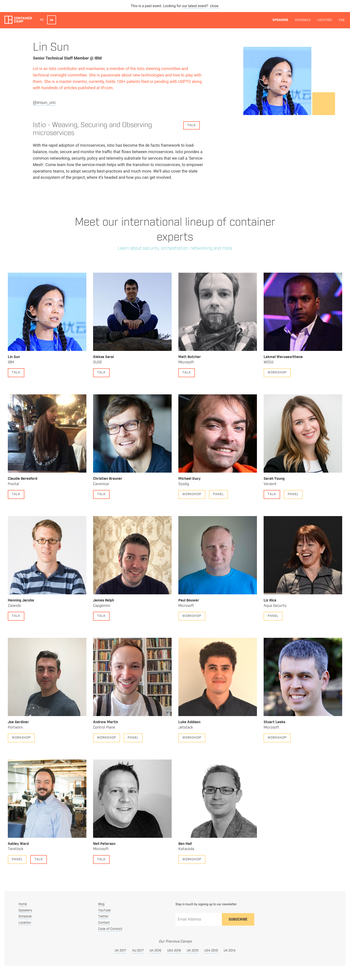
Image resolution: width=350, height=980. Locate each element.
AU (42, 20)
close (214, 6)
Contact (104, 923)
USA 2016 (174, 951)
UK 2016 (155, 951)
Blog (101, 904)
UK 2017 (121, 951)
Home (23, 904)
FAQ (342, 20)
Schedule (303, 20)
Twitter (103, 916)
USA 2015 (211, 951)
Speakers (280, 20)
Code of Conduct (110, 929)
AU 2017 (138, 951)
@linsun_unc (44, 103)
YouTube (104, 910)
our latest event (194, 6)
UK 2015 (193, 951)
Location (325, 20)
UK (52, 20)
